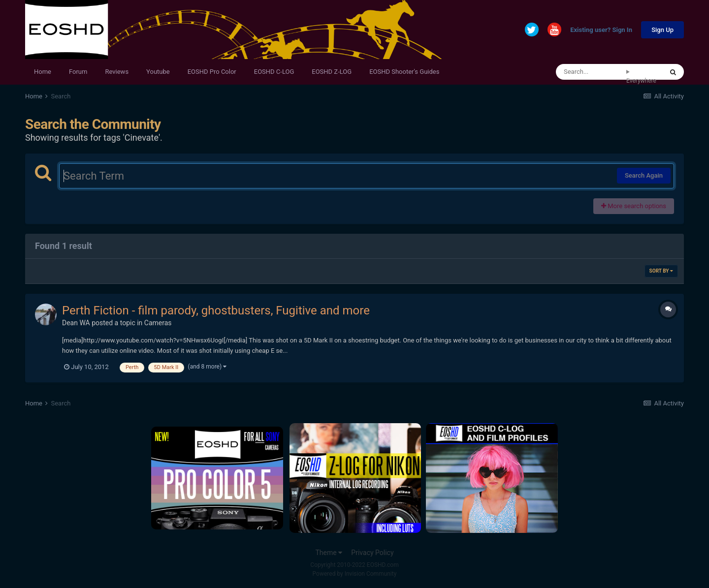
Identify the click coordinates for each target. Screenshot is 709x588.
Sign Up (662, 30)
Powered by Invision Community (355, 574)
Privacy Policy (372, 553)
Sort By (661, 271)
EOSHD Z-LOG (332, 72)
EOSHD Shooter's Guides (404, 72)
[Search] (591, 72)
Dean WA (76, 323)
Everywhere (641, 81)
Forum (78, 72)
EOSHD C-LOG (274, 72)
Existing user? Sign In (601, 30)
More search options (634, 206)
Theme (329, 553)
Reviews (117, 72)
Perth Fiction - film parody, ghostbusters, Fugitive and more (216, 310)
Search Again (644, 175)
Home (43, 72)
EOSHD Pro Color (212, 72)
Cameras (158, 323)
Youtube (158, 72)
